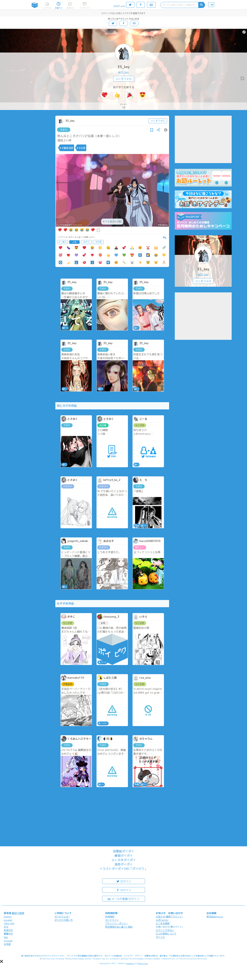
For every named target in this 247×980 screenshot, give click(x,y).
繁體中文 (8, 934)
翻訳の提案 (18, 913)
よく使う (62, 242)
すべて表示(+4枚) (112, 221)
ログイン (124, 881)
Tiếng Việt (9, 923)
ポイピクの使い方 (64, 920)
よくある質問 (163, 923)
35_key (124, 67)
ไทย (6, 937)
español (8, 920)
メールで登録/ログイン (123, 899)
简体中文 (8, 930)
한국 (6, 927)
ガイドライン (112, 920)
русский (8, 941)
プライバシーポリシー (117, 923)
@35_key (123, 72)
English (8, 917)
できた (64, 130)
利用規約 (110, 917)
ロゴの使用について (166, 934)
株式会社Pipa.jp (215, 917)
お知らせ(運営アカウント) (169, 917)
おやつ (86, 242)
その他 (98, 242)
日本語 (7, 944)
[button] (2, 961)
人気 (74, 242)
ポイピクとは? (62, 917)
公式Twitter (162, 920)
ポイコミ (160, 937)
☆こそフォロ (124, 79)
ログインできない (165, 930)
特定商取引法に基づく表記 (119, 927)
